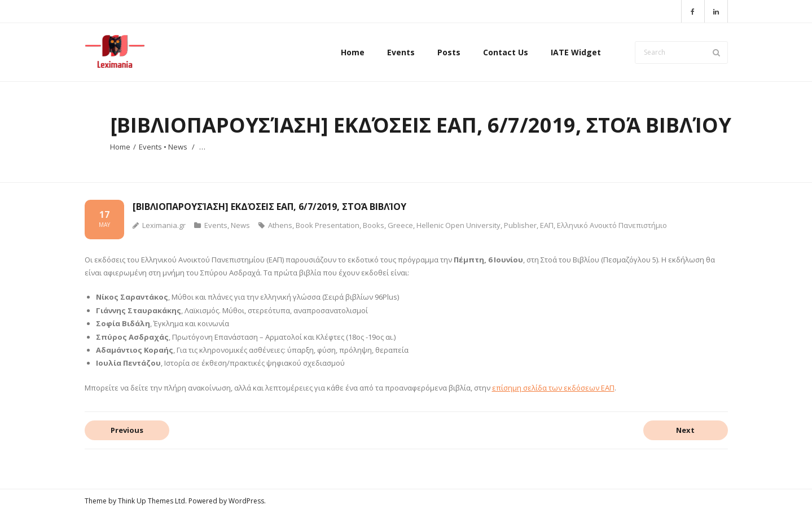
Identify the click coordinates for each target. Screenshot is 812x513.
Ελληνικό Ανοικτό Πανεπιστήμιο (612, 225)
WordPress (246, 501)
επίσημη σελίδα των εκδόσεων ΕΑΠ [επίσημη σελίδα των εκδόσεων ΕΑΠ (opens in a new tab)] (553, 388)
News (178, 147)
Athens (280, 225)
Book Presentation (328, 225)
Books (374, 225)
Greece (400, 225)
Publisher (520, 225)
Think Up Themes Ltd (152, 501)
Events (150, 147)
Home (120, 147)
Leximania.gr (164, 225)
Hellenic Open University (458, 225)
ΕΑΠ (547, 225)
